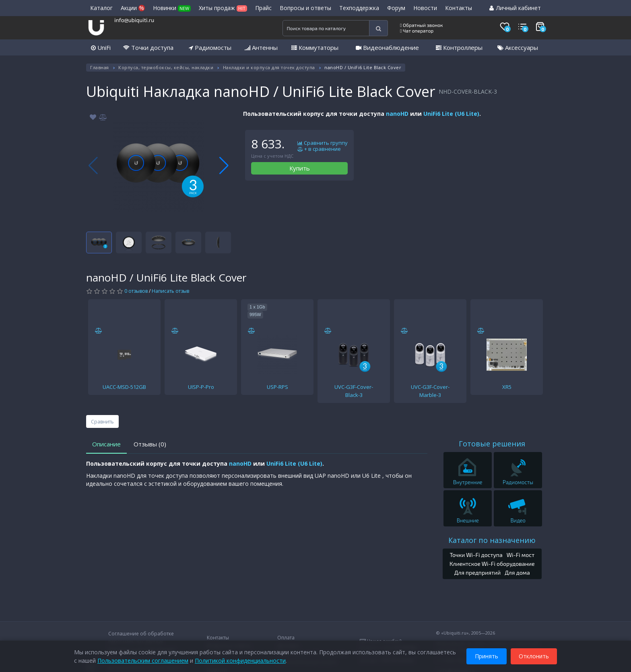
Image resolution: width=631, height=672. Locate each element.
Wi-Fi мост (521, 555)
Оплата (286, 638)
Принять (487, 655)
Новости (425, 8)
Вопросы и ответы (305, 8)
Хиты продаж (223, 8)
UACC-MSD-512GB (124, 387)
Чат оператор (417, 31)
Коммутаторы (315, 47)
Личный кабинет (515, 8)
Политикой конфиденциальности (240, 660)
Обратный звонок (422, 25)
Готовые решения (492, 444)
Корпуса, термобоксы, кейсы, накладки (166, 67)
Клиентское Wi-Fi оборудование (492, 564)
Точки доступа (148, 47)
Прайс (263, 8)
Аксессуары (518, 47)
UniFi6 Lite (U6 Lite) (451, 114)
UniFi (101, 47)
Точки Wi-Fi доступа (476, 555)
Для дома (517, 572)
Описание (106, 444)
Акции (133, 8)
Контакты (459, 8)
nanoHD (397, 114)
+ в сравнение (319, 149)
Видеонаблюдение (387, 47)
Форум (396, 8)
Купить (300, 168)
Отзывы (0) (150, 444)
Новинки (172, 8)
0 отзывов (136, 291)
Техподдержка (359, 8)
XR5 (507, 387)
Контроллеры (459, 47)
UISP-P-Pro (201, 387)
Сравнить (102, 422)
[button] (224, 166)
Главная (100, 67)
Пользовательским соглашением (143, 660)
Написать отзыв (170, 291)
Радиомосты (210, 47)
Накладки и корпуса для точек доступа (269, 67)
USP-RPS (277, 387)
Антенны (261, 47)
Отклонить (534, 655)
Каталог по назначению (492, 540)
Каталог (101, 8)
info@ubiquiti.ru (134, 20)
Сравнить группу (323, 143)
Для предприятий (478, 572)
